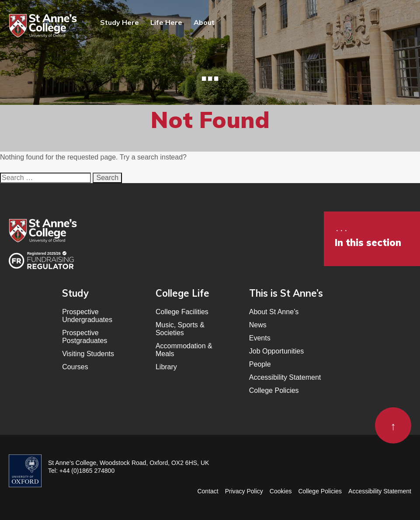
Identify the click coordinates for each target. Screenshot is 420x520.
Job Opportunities (276, 351)
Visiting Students (88, 354)
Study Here (120, 22)
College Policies (274, 390)
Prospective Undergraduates (87, 316)
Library (166, 367)
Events (260, 338)
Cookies (281, 491)
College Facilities (182, 312)
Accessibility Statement (285, 377)
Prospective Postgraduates (85, 337)
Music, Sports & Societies (180, 329)
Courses (75, 367)
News (258, 325)
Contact (208, 491)
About (204, 22)
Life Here (166, 22)
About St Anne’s (274, 312)
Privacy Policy (244, 491)
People (260, 364)
